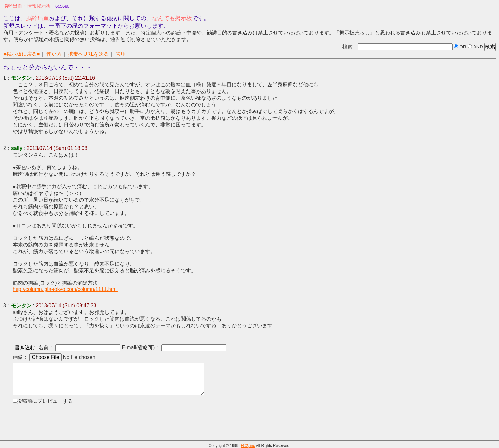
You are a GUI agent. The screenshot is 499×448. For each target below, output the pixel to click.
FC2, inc (248, 446)
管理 (121, 54)
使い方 (54, 54)
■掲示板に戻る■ (21, 54)
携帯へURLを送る (88, 54)
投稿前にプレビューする (45, 401)
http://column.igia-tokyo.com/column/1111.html (65, 289)
